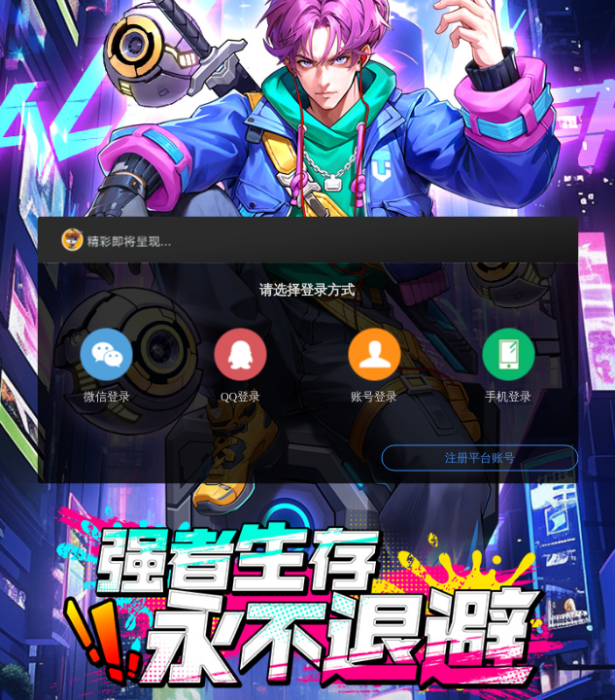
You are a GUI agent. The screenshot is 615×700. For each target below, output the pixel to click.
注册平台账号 (480, 458)
